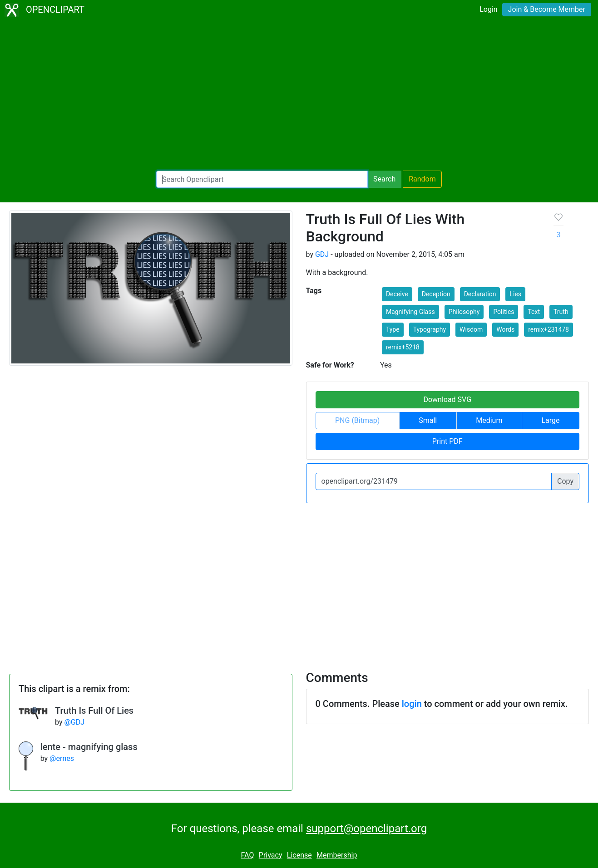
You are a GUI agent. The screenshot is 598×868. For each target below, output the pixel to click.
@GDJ (74, 722)
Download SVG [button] (447, 400)
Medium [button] (489, 420)
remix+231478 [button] (549, 329)
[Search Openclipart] (262, 179)
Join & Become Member (547, 9)
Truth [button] (561, 312)
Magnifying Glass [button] (410, 312)
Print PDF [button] (447, 441)
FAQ (248, 855)
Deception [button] (436, 294)
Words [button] (505, 329)
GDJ (322, 254)
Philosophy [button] (464, 312)
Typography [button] (430, 329)
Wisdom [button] (471, 329)
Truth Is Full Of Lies (94, 711)
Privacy (271, 855)
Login (488, 9)
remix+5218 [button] (403, 347)
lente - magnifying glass (89, 747)
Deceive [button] (397, 294)
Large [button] (550, 420)
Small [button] (428, 420)
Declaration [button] (480, 294)
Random (422, 179)
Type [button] (393, 329)
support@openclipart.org (366, 829)
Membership (337, 855)
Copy (565, 481)
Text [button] (534, 312)
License (299, 855)
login (412, 704)
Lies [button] (515, 294)
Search (384, 179)
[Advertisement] (299, 95)
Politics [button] (504, 312)
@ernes (62, 758)
